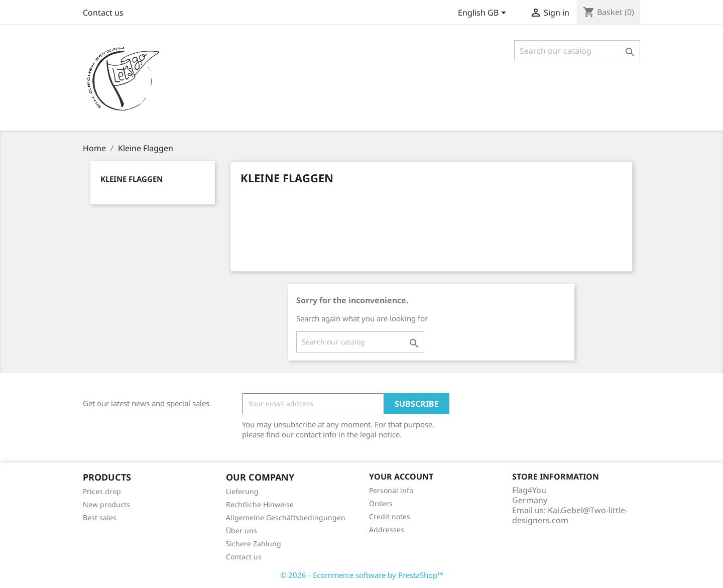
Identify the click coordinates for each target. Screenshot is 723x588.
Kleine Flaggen (132, 179)
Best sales (100, 517)
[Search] (577, 51)
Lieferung (242, 491)
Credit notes (390, 516)
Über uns (242, 531)
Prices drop (102, 491)
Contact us (103, 13)
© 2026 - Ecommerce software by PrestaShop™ (362, 575)
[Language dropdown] (484, 14)
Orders (381, 503)
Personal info (391, 490)
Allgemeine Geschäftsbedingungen (286, 517)
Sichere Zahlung (254, 544)
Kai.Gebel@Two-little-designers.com (570, 515)
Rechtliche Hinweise (260, 504)
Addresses (387, 530)
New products (106, 504)
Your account (401, 477)
